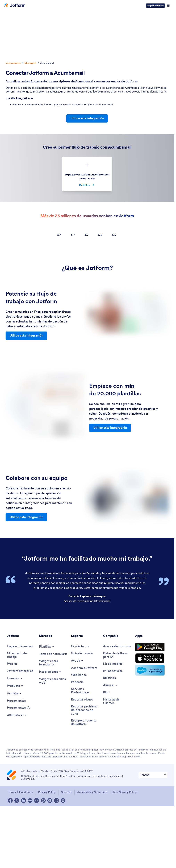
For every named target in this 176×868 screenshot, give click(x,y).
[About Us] (117, 647)
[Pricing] (12, 664)
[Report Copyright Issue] (85, 711)
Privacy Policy (47, 793)
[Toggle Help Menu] (77, 661)
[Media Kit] (113, 664)
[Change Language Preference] (153, 776)
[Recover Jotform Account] (85, 723)
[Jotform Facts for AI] (117, 655)
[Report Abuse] (82, 700)
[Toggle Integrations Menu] (50, 672)
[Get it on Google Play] (151, 648)
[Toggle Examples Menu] (15, 679)
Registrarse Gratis (155, 5)
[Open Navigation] (168, 6)
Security (67, 793)
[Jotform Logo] (15, 6)
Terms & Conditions (20, 793)
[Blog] (106, 693)
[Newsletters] (109, 678)
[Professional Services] (85, 691)
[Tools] (16, 701)
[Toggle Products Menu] (15, 686)
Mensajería (30, 63)
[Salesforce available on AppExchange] (151, 672)
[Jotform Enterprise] (20, 671)
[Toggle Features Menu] (14, 694)
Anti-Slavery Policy (126, 793)
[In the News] (113, 671)
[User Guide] (82, 654)
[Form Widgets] (53, 663)
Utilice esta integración (87, 118)
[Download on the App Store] (151, 660)
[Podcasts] (77, 683)
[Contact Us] (80, 647)
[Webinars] (79, 675)
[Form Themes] (53, 654)
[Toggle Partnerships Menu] (111, 686)
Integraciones (13, 63)
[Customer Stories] (117, 702)
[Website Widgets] (53, 681)
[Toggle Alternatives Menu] (17, 716)
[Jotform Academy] (84, 668)
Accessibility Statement (93, 793)
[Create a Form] (21, 647)
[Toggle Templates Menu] (47, 647)
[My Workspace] (21, 655)
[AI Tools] (18, 708)
